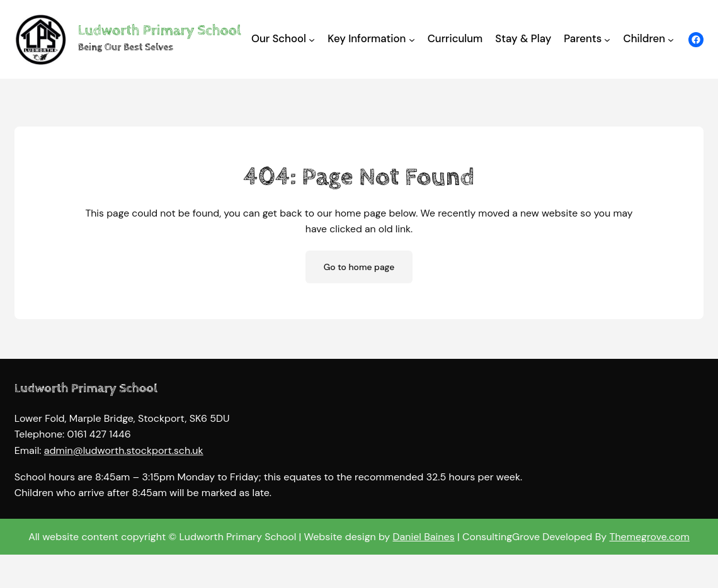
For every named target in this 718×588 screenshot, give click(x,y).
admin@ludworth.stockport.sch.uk (124, 457)
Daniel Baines (424, 537)
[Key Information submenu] (412, 39)
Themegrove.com (649, 537)
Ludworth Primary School (160, 31)
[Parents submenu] (607, 39)
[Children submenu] (671, 39)
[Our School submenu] (312, 39)
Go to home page (359, 267)
